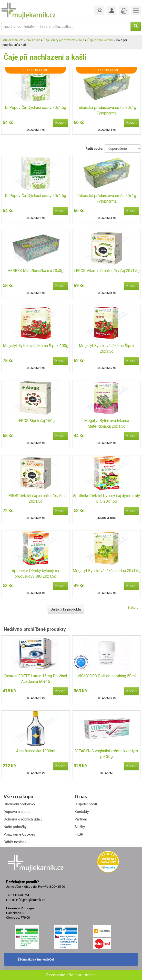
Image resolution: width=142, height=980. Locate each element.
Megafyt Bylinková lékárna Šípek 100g (36, 346)
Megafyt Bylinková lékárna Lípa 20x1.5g (107, 571)
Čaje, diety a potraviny (59, 40)
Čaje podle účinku (100, 40)
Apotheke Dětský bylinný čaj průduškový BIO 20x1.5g (36, 574)
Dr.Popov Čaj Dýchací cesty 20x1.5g (35, 108)
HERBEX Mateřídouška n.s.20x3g (35, 271)
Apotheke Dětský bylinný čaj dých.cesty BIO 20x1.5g (106, 499)
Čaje (81, 40)
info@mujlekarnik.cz (31, 900)
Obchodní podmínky (19, 804)
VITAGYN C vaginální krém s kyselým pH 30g (106, 754)
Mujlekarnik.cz (13, 40)
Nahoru (133, 608)
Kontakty (82, 812)
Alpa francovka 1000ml (36, 751)
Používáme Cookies (19, 834)
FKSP (79, 834)
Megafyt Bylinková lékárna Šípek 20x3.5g (107, 349)
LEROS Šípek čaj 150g (36, 421)
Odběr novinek (15, 842)
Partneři (81, 819)
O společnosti (86, 804)
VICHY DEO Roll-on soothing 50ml (107, 676)
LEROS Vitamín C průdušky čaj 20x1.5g (107, 271)
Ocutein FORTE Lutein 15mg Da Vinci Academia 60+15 (36, 679)
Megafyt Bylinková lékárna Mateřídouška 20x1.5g (107, 424)
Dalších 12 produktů (66, 609)
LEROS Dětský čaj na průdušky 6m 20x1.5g (35, 499)
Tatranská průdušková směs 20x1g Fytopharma (106, 110)
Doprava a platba (17, 812)
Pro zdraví (33, 40)
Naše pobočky (15, 827)
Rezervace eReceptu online (71, 975)
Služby (80, 827)
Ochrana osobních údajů (23, 819)
